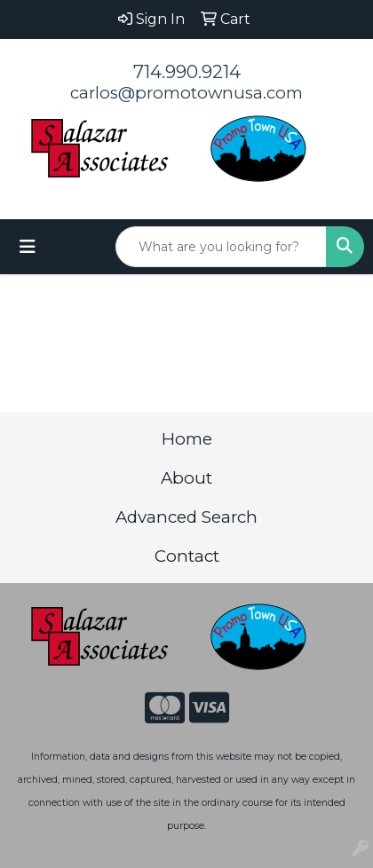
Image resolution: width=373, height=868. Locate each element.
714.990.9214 (187, 72)
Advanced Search (186, 517)
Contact (187, 556)
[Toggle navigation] (28, 247)
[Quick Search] (221, 247)
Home (187, 439)
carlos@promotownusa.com (186, 93)
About (186, 478)
